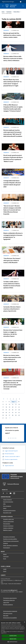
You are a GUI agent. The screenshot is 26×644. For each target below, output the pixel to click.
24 (6, 410)
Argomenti (9, 12)
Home (3, 12)
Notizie (5, 554)
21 (16, 407)
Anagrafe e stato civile (8, 519)
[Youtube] (11, 493)
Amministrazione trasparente (10, 611)
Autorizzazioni (7, 548)
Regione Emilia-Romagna (8, 2)
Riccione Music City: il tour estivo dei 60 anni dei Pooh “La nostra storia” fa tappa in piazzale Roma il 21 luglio (12, 83)
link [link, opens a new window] (6, 633)
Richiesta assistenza (8, 605)
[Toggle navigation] (3, 6)
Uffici (4, 504)
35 (3, 415)
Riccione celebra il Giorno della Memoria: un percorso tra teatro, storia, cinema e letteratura (13, 58)
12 (6, 404)
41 (3, 418)
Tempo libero (17, 12)
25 (9, 410)
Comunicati (6, 30)
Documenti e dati (7, 513)
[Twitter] (7, 493)
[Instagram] (14, 493)
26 (13, 410)
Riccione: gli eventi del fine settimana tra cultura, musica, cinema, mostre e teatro (12, 35)
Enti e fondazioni (7, 506)
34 (19, 412)
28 (19, 410)
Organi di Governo (7, 500)
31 (9, 412)
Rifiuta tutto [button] (13, 639)
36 (6, 415)
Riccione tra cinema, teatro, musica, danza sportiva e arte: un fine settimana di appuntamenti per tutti (12, 358)
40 (19, 415)
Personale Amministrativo (9, 510)
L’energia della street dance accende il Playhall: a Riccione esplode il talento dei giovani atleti (12, 184)
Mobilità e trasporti (8, 530)
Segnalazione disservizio (9, 600)
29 (3, 412)
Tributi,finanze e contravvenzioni (11, 541)
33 (16, 412)
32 (13, 412)
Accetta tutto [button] (13, 636)
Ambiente (5, 543)
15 (16, 404)
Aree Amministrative (8, 502)
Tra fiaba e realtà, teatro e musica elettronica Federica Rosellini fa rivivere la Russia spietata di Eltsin (12, 285)
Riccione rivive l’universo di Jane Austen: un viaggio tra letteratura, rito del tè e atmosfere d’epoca (13, 333)
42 (6, 418)
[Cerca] (23, 6)
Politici (5, 508)
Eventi (5, 571)
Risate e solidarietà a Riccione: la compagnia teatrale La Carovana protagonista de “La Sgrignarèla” (13, 236)
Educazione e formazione (9, 537)
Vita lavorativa (7, 524)
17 (3, 407)
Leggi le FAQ (6, 602)
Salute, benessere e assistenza (10, 545)
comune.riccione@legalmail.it (10, 590)
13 (9, 404)
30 (6, 412)
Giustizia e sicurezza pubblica (10, 539)
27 (16, 410)
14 (13, 404)
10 (19, 402)
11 (3, 404)
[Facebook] (3, 493)
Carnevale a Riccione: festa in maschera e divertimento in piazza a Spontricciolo (12, 309)
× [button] (24, 622)
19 (9, 407)
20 (13, 407)
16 (19, 404)
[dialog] (13, 632)
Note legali (6, 616)
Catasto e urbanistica (8, 528)
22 (19, 407)
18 (6, 407)
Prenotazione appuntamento (10, 598)
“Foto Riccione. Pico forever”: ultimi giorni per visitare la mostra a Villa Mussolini (12, 260)
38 (13, 415)
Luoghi (5, 569)
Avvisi (5, 559)
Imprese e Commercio (8, 526)
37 (9, 415)
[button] (13, 642)
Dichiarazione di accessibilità (10, 618)
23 (3, 410)
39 (16, 415)
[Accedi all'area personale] (21, 2)
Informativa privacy (8, 613)
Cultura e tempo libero (8, 521)
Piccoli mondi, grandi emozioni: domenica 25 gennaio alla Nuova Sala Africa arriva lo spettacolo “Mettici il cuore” (13, 158)
